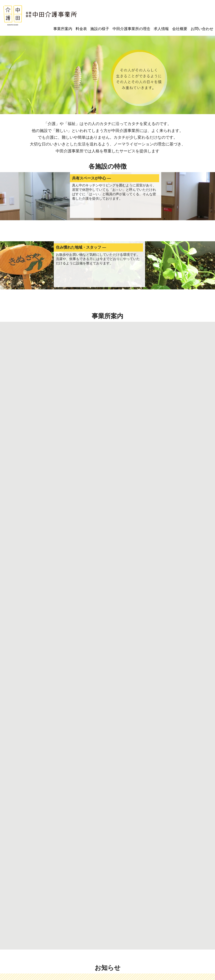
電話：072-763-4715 (83, 962)
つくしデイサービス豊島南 (67, 881)
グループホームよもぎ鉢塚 (190, 881)
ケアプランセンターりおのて (26, 881)
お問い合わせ (202, 29)
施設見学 (57, 793)
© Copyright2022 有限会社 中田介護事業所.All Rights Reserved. (107, 973)
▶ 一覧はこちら (190, 701)
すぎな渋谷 (97, 881)
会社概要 (180, 29)
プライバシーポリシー (107, 901)
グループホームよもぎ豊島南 (149, 881)
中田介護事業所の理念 (131, 29)
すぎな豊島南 (117, 881)
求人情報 (161, 29)
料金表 (81, 29)
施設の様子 (100, 29)
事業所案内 (63, 29)
